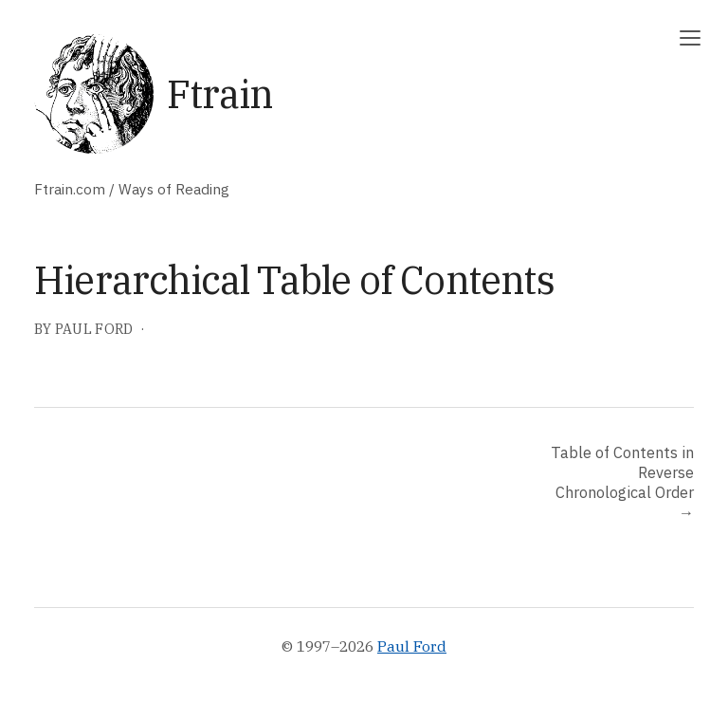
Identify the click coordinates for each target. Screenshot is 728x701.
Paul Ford (412, 646)
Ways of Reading (174, 189)
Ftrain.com (70, 189)
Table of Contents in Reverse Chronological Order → (622, 482)
